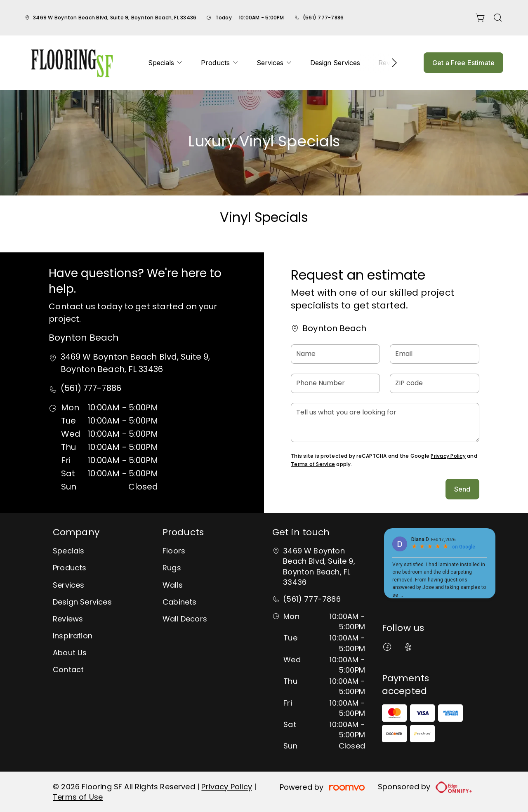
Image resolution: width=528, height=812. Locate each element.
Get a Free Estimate (463, 63)
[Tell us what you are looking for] (385, 422)
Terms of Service (313, 464)
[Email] (434, 354)
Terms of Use (78, 797)
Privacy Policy (448, 456)
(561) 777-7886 (323, 18)
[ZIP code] (434, 383)
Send (462, 489)
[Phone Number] (335, 383)
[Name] (335, 354)
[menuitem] (165, 63)
